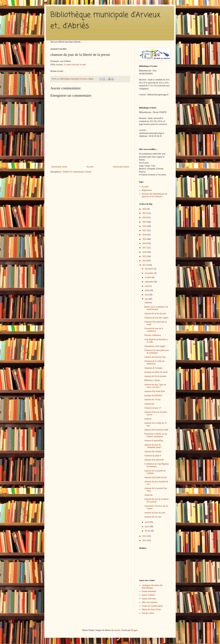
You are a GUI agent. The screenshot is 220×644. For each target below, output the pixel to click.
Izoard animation (149, 591)
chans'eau (148, 495)
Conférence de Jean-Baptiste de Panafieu (157, 465)
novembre (149, 273)
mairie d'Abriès (148, 595)
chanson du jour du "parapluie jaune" (153, 446)
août (147, 286)
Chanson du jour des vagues (156, 318)
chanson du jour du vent (155, 513)
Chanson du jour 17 (153, 408)
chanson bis (149, 404)
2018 (145, 243)
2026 (145, 209)
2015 (145, 256)
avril (147, 522)
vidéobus (148, 303)
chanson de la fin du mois (155, 314)
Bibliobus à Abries (152, 380)
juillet (148, 290)
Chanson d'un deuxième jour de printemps (157, 352)
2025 (145, 213)
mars (147, 527)
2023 (145, 222)
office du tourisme (150, 602)
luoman (117, 630)
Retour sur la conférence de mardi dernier (156, 308)
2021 (145, 230)
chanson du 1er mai (153, 517)
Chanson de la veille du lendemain (154, 362)
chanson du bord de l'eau (155, 357)
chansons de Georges (153, 368)
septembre (149, 282)
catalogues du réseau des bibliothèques (152, 587)
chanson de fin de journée (155, 376)
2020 (145, 235)
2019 (145, 239)
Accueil (90, 167)
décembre (149, 269)
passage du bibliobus (153, 395)
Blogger (134, 630)
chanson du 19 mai (152, 400)
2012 (145, 536)
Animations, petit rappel (155, 346)
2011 (145, 540)
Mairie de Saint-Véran (151, 609)
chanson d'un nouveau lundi (156, 430)
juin (147, 295)
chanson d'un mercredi (154, 460)
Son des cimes (148, 613)
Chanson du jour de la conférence (154, 330)
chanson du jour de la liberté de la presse (157, 500)
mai (147, 299)
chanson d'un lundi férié (155, 391)
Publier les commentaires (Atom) (77, 172)
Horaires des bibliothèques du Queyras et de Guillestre (155, 195)
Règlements (147, 190)
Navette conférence (153, 335)
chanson (148, 419)
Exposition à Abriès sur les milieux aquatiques (156, 435)
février (148, 531)
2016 (145, 252)
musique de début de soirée (156, 372)
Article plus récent (59, 167)
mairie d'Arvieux (149, 599)
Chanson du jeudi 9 (153, 456)
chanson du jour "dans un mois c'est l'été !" (155, 386)
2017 (145, 248)
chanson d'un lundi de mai (156, 477)
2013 (145, 265)
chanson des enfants (153, 452)
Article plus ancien (121, 167)
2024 (145, 217)
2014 (145, 261)
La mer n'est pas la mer (75, 64)
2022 (145, 226)
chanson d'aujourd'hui (154, 441)
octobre (148, 277)
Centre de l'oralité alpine (152, 606)
